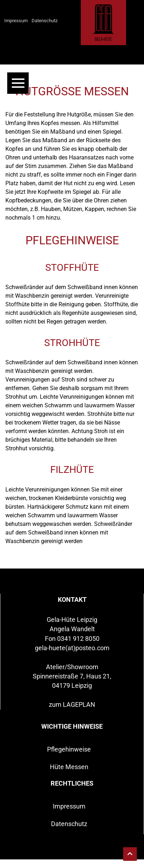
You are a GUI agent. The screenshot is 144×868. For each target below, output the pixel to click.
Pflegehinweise (69, 749)
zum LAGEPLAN (72, 705)
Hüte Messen (69, 767)
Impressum (16, 21)
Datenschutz (45, 21)
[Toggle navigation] (18, 83)
